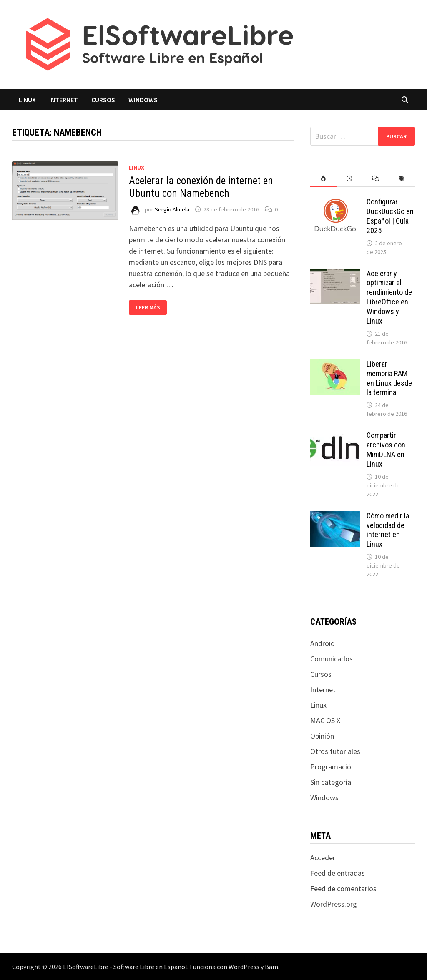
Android (323, 643)
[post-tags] (402, 179)
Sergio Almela (172, 209)
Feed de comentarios (343, 888)
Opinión (322, 736)
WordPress (244, 967)
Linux (27, 100)
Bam (271, 967)
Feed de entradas (338, 873)
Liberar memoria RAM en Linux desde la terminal (389, 378)
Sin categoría (331, 782)
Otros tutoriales (335, 751)
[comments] (376, 179)
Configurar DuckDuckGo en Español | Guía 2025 (390, 216)
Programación (333, 767)
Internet (64, 100)
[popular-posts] (323, 179)
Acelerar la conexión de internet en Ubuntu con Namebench (201, 187)
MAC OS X (325, 720)
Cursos (103, 100)
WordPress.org (334, 904)
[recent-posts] (350, 179)
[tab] (323, 179)
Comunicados (332, 659)
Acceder (323, 858)
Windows (143, 100)
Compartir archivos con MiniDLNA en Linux (386, 450)
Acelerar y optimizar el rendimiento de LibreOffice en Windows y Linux (389, 297)
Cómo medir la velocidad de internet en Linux (388, 530)
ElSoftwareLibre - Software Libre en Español (125, 967)
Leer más (151, 308)
